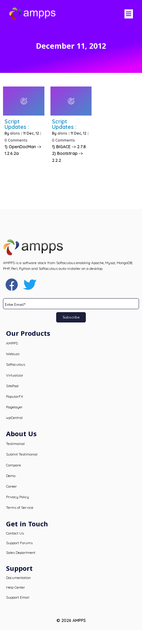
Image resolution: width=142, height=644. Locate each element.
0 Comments (16, 140)
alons (15, 133)
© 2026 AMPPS (71, 620)
